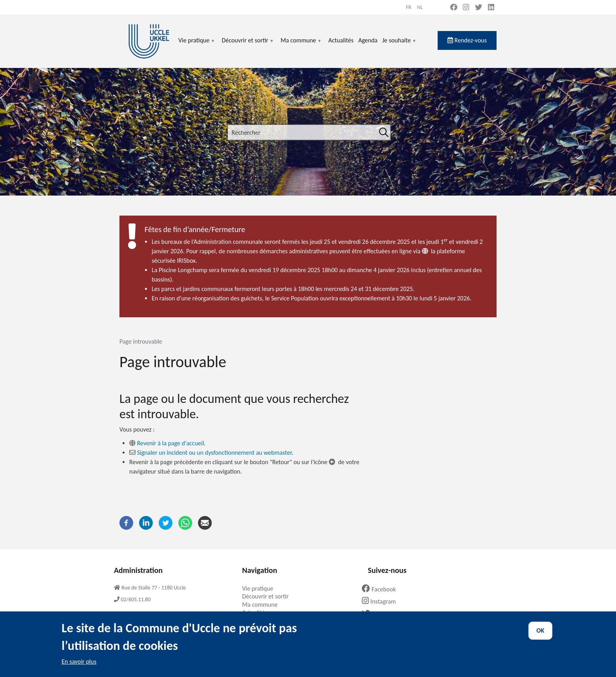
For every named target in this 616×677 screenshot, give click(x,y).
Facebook (382, 589)
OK (541, 638)
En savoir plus (79, 669)
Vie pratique (197, 45)
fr (409, 7)
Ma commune (301, 45)
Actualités (341, 40)
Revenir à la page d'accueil (171, 443)
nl (420, 7)
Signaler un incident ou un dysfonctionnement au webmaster (214, 453)
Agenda (368, 40)
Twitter (379, 614)
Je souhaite (400, 45)
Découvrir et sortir (248, 45)
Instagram (382, 601)
